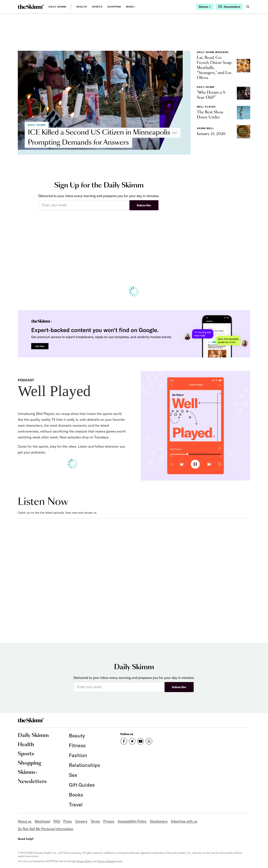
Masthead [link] (42, 821)
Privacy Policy (84, 861)
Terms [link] (95, 821)
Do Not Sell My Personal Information (46, 829)
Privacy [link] (109, 821)
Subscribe (144, 205)
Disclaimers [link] (159, 821)
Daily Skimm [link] (57, 7)
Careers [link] (81, 821)
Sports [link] (97, 7)
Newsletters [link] (32, 782)
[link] (31, 7)
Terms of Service (106, 861)
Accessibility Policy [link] (132, 821)
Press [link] (68, 821)
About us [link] (25, 821)
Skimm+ (28, 772)
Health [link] (82, 7)
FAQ (57, 821)
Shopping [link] (114, 7)
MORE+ (131, 7)
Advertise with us (184, 821)
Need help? (26, 839)
